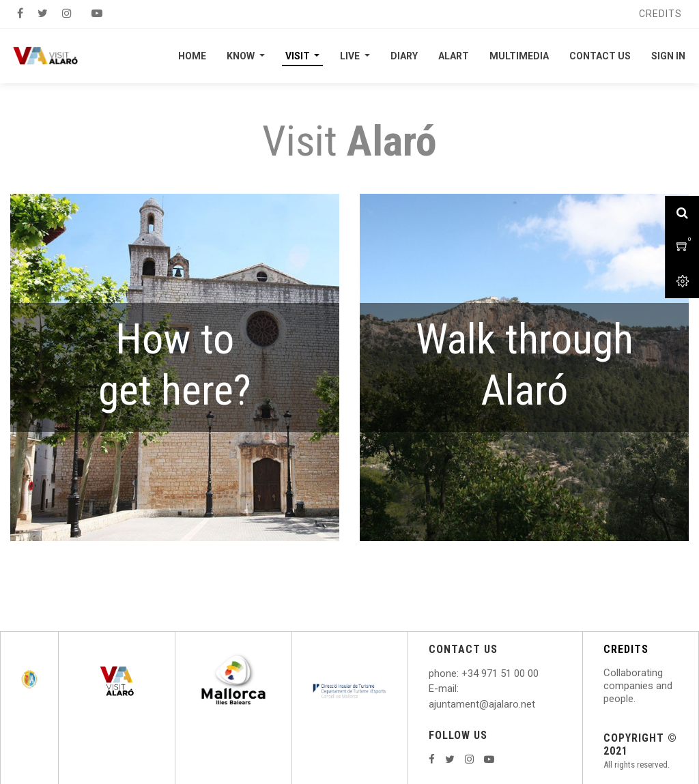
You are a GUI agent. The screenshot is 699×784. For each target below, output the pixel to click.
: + (462, 673)
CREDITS (626, 649)
